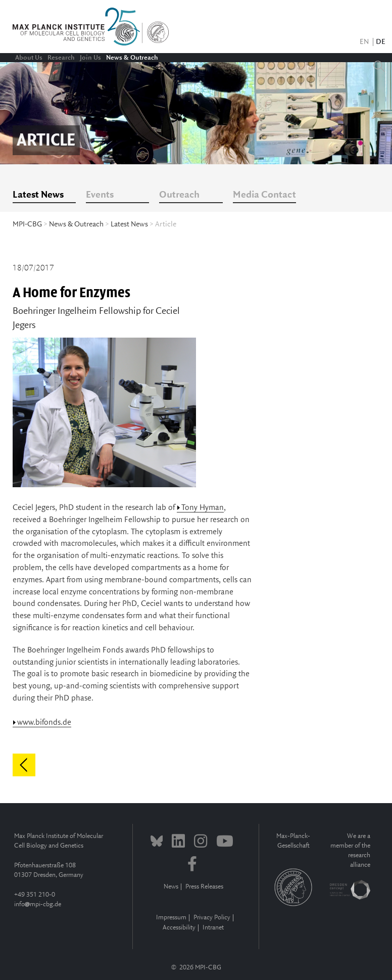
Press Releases (204, 887)
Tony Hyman (203, 508)
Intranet (213, 928)
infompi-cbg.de (38, 904)
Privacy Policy (212, 918)
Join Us (90, 58)
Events (100, 195)
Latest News (38, 195)
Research (61, 58)
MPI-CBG (27, 224)
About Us (29, 58)
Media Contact (264, 195)
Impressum (171, 918)
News (171, 887)
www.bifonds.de (44, 722)
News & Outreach (132, 58)
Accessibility (179, 928)
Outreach (179, 195)
